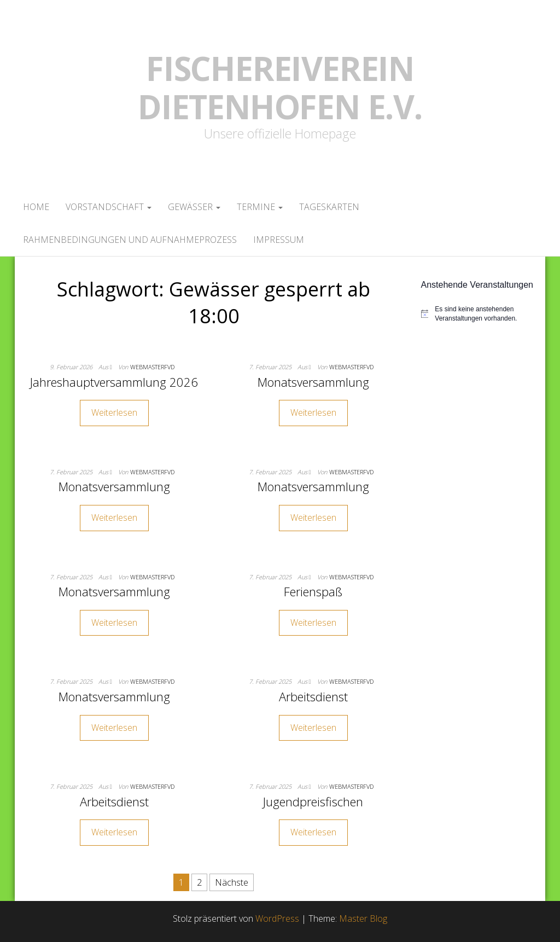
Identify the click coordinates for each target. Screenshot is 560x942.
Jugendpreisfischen (313, 801)
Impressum (279, 240)
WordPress (277, 918)
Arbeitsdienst (313, 696)
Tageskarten (329, 207)
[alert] (479, 314)
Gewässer (194, 207)
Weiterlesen (114, 412)
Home (36, 207)
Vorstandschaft (109, 207)
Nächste (232, 882)
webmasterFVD (152, 367)
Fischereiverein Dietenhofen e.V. (280, 88)
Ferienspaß (313, 591)
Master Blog (363, 918)
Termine (260, 207)
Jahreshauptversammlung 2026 (114, 382)
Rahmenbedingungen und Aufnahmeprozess (130, 240)
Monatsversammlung (313, 382)
